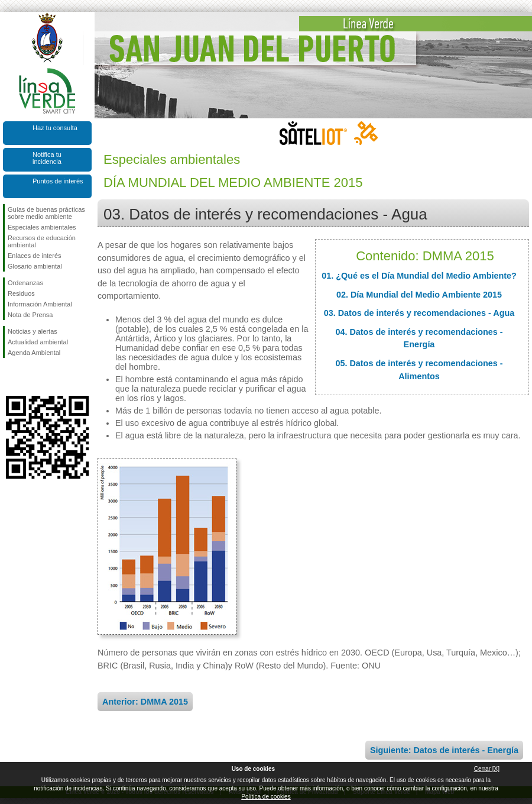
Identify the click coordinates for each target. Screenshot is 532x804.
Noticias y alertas (33, 331)
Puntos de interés (58, 181)
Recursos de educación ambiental (42, 241)
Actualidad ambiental (38, 342)
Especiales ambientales (42, 227)
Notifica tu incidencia (47, 158)
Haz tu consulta (55, 128)
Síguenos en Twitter (30, 377)
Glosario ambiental (35, 266)
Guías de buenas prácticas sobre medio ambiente (46, 213)
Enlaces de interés (35, 256)
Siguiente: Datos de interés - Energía (444, 750)
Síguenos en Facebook (10, 377)
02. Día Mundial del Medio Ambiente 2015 (419, 295)
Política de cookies (266, 797)
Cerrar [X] (487, 769)
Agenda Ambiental (34, 353)
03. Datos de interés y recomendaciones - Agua (419, 313)
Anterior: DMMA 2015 (145, 702)
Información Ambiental (40, 304)
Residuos (21, 293)
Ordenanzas (25, 283)
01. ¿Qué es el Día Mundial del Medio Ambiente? (419, 276)
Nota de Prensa (30, 315)
